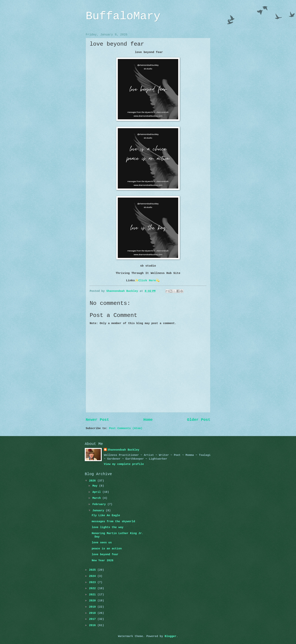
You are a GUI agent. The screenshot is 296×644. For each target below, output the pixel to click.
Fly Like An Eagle (106, 515)
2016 (93, 625)
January (99, 511)
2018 (93, 613)
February (100, 504)
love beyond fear (105, 554)
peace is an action (107, 549)
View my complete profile (124, 464)
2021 (93, 595)
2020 (93, 601)
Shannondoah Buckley (123, 450)
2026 (93, 481)
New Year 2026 (103, 560)
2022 (93, 588)
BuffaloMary (123, 16)
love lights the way (108, 527)
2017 (93, 619)
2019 (93, 607)
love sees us (102, 543)
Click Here (147, 281)
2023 (93, 582)
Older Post (199, 420)
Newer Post (97, 420)
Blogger (170, 636)
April (97, 492)
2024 (93, 576)
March (97, 498)
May (96, 486)
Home (148, 420)
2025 (93, 570)
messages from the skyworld (113, 521)
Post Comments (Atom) (126, 428)
